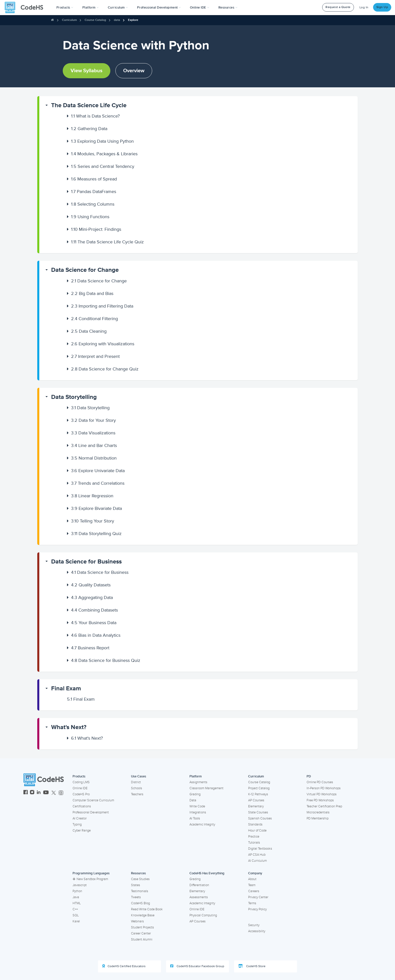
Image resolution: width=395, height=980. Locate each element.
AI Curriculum (257, 861)
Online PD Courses (320, 782)
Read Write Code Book (147, 909)
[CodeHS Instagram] (32, 793)
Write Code (197, 806)
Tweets (136, 897)
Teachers (137, 794)
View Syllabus (87, 71)
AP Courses (256, 800)
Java (76, 897)
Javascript (80, 885)
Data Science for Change (85, 270)
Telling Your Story (93, 521)
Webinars (137, 921)
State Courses (258, 812)
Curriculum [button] (118, 8)
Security (254, 925)
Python (77, 891)
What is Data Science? (95, 116)
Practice (254, 837)
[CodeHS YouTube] (46, 793)
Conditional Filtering (94, 319)
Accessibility (257, 931)
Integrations (198, 812)
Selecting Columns (93, 204)
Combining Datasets (94, 610)
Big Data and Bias (92, 293)
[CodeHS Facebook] (26, 793)
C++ (75, 909)
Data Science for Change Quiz (105, 369)
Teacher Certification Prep (324, 806)
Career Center (141, 933)
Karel (76, 921)
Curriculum (69, 20)
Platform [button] (91, 8)
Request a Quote (338, 7)
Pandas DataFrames (94, 192)
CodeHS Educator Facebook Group (197, 966)
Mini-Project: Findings (96, 229)
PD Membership (318, 818)
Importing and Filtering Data (102, 306)
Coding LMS (81, 782)
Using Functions (90, 217)
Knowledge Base (143, 915)
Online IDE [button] (200, 8)
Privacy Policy (257, 909)
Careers (254, 891)
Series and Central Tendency (103, 166)
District (136, 782)
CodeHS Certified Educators (124, 966)
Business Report (90, 648)
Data (193, 800)
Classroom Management (206, 788)
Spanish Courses (260, 818)
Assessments (199, 897)
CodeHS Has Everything (207, 873)
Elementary (256, 806)
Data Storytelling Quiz (96, 534)
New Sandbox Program (90, 879)
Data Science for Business (86, 562)
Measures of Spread (94, 179)
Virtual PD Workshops (322, 794)
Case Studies (140, 879)
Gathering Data (89, 129)
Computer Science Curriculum (93, 800)
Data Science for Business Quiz (106, 660)
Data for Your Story (93, 420)
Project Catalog (259, 788)
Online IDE (80, 788)
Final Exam (66, 688)
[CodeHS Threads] (61, 793)
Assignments (198, 782)
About (252, 879)
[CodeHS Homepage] (26, 8)
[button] (65, 8)
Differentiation (199, 885)
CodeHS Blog (140, 903)
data (117, 20)
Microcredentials (318, 812)
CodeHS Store (252, 966)
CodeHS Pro (81, 794)
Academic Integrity (202, 824)
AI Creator (80, 818)
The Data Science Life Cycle (89, 105)
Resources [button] (228, 8)
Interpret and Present (95, 356)
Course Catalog (95, 20)
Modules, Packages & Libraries (104, 154)
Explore (133, 20)
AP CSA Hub (257, 855)
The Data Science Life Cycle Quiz (107, 242)
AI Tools (195, 818)
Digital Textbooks (260, 849)
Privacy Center (258, 897)
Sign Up (382, 7)
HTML (77, 903)
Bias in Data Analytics (96, 635)
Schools (137, 788)
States (136, 885)
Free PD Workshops (320, 800)
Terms (252, 903)
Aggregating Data (92, 597)
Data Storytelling (74, 397)
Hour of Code (257, 831)
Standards (255, 824)
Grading (195, 794)
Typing (77, 824)
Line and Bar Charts (94, 445)
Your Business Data (94, 623)
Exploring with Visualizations (103, 344)
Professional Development (91, 812)
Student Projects (142, 927)
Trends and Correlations (98, 483)
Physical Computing (203, 915)
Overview (134, 71)
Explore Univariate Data (98, 471)
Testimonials (140, 891)
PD (309, 776)
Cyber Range (82, 831)
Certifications (82, 806)
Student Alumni (142, 939)
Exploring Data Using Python (102, 141)
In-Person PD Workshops (324, 788)
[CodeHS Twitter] (54, 793)
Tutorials (254, 843)
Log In (364, 7)
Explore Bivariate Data (96, 508)
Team (252, 885)
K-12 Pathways (258, 794)
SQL (76, 915)
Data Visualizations (93, 433)
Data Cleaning (89, 331)
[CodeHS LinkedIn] (39, 793)
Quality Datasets (91, 585)
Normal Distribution (94, 458)
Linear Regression (92, 496)
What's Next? (69, 727)
